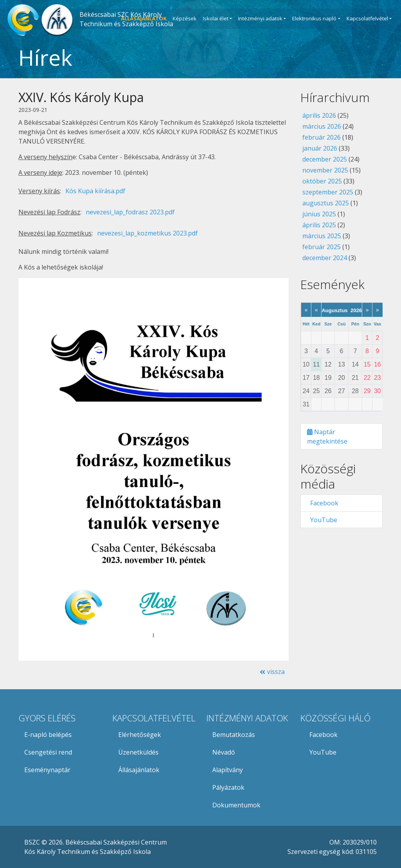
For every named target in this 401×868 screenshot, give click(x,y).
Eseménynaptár (47, 770)
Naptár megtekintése (327, 437)
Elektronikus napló (314, 18)
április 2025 (319, 225)
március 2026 (322, 126)
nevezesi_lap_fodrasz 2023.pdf (130, 212)
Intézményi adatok (260, 18)
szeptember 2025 (328, 192)
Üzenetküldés (138, 752)
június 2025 (319, 214)
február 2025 (322, 247)
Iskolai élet (216, 18)
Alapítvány (228, 770)
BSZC (32, 842)
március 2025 (322, 236)
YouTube (322, 520)
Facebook (323, 503)
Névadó (224, 752)
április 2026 (319, 115)
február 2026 (322, 137)
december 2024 (325, 258)
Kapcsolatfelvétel (367, 18)
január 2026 (320, 148)
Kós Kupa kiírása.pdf (95, 191)
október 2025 (322, 181)
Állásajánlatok (139, 770)
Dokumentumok (236, 805)
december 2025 (325, 159)
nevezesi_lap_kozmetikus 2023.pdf (147, 233)
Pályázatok (228, 787)
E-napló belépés (48, 735)
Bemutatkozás (234, 735)
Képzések (185, 18)
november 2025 (325, 170)
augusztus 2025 (326, 203)
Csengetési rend (48, 752)
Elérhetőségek (140, 735)
